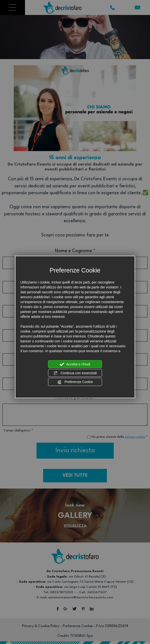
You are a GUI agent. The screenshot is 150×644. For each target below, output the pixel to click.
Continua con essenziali (75, 373)
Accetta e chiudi (75, 364)
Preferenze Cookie (75, 382)
